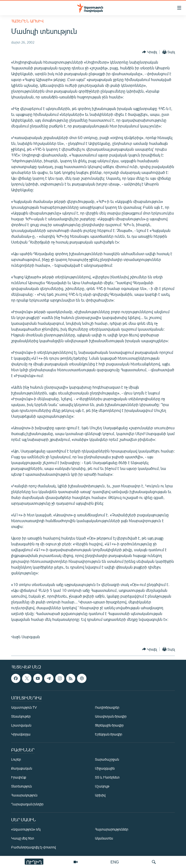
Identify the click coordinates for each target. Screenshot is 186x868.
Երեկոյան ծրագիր (108, 734)
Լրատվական (21, 725)
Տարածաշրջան (107, 759)
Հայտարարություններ (112, 829)
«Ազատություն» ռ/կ (26, 829)
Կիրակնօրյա (21, 734)
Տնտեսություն (21, 786)
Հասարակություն (24, 795)
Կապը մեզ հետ (23, 838)
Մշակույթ (102, 786)
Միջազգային (105, 768)
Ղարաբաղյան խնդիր (27, 804)
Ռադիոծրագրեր (107, 707)
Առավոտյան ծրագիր (111, 716)
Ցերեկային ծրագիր (109, 725)
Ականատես (104, 838)
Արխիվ (100, 795)
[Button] (150, 52)
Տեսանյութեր (21, 716)
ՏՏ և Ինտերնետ (107, 777)
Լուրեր (16, 759)
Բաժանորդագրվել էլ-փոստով (33, 847)
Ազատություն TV (24, 707)
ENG (115, 862)
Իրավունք (19, 777)
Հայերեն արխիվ (27, 21)
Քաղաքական (22, 768)
